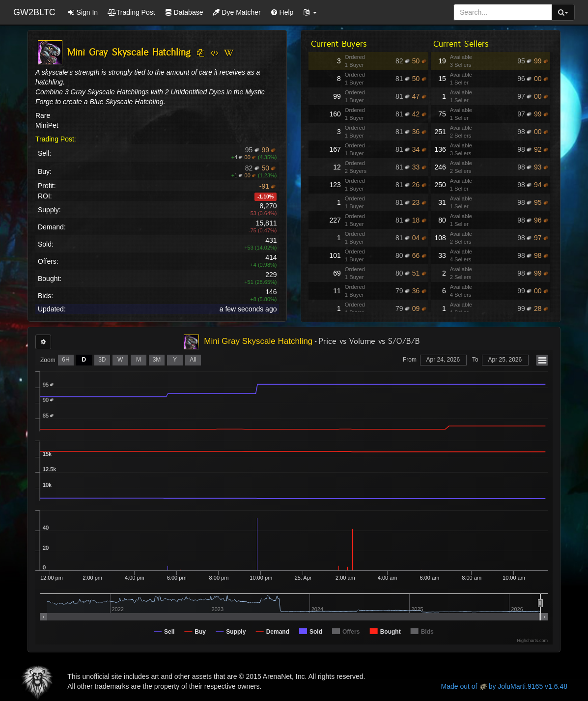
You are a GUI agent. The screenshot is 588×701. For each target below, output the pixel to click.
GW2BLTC (34, 12)
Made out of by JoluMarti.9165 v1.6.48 (504, 686)
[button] (310, 12)
